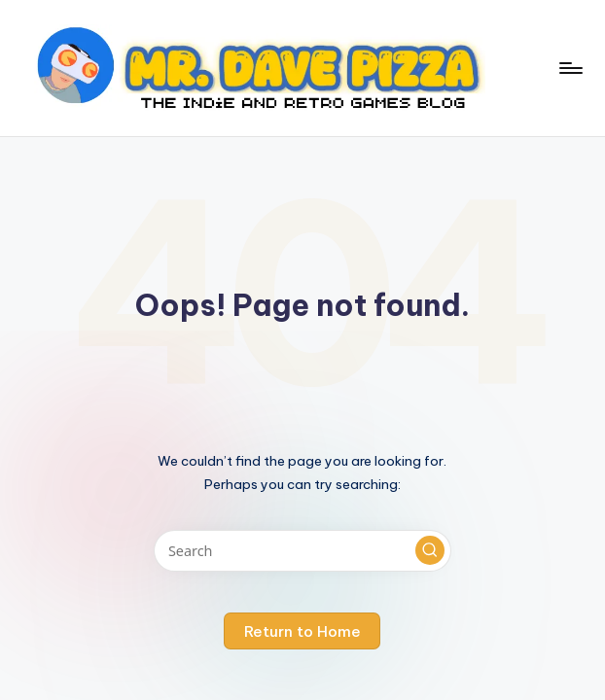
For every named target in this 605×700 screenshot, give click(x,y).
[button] (430, 550)
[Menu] (569, 68)
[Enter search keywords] (302, 551)
